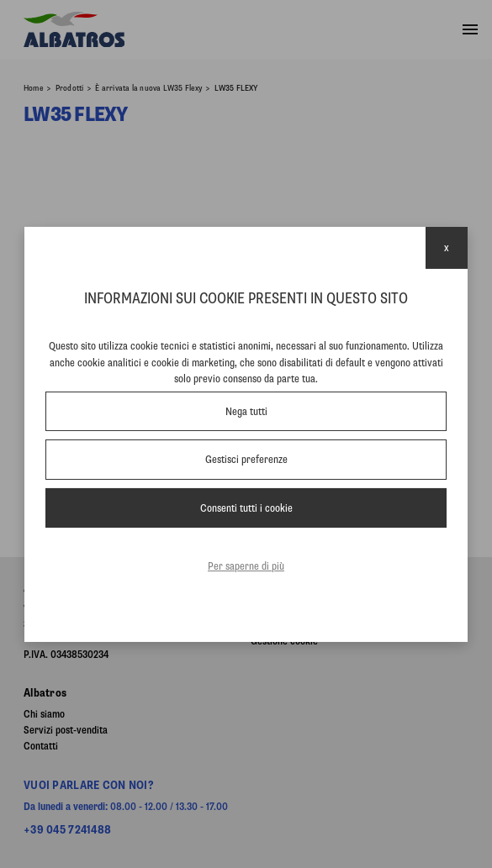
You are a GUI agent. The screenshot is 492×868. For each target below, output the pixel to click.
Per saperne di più (246, 566)
